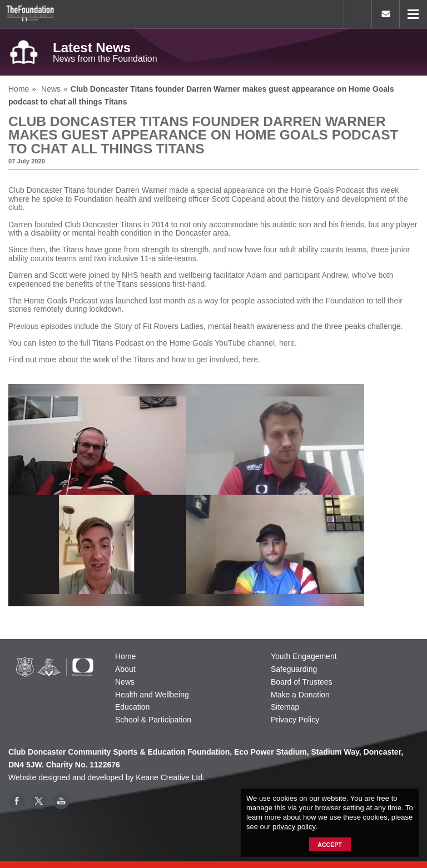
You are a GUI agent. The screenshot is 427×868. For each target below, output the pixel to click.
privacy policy (294, 827)
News (125, 682)
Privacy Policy (295, 720)
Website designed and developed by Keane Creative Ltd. (106, 777)
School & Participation (153, 720)
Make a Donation (300, 695)
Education (132, 707)
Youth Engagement (304, 656)
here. (288, 343)
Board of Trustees (302, 682)
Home (125, 656)
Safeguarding (294, 669)
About (125, 669)
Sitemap (285, 707)
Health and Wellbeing (152, 695)
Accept (329, 845)
